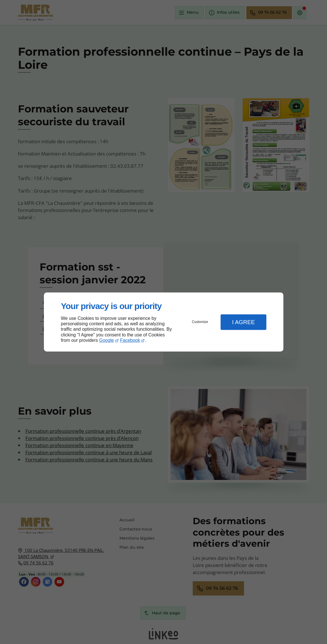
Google (107, 340)
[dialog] (164, 322)
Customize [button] (200, 322)
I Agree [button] (243, 322)
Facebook (130, 340)
